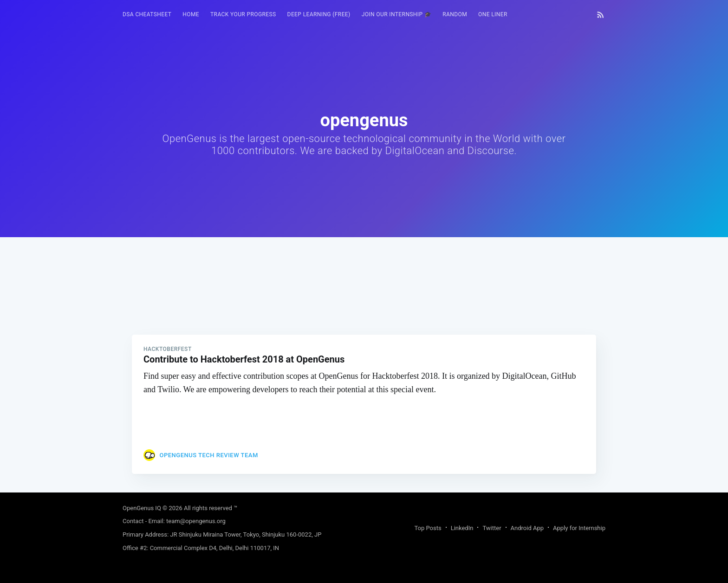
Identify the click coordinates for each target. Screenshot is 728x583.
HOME (191, 14)
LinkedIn (462, 528)
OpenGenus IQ (142, 508)
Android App (527, 528)
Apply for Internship (579, 528)
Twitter (492, 528)
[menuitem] (147, 15)
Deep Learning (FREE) (319, 14)
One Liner (493, 14)
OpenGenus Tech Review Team (208, 455)
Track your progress (243, 14)
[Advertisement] (364, 302)
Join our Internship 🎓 (397, 14)
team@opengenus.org (196, 521)
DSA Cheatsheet (147, 14)
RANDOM (455, 14)
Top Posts (428, 528)
